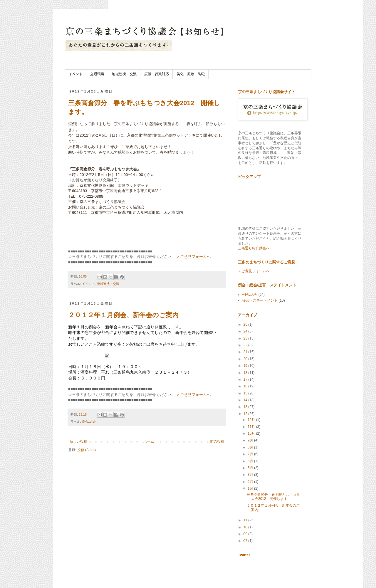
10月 (252, 434)
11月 (252, 427)
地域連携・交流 (124, 74)
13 (246, 407)
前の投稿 (217, 441)
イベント (75, 74)
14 (246, 400)
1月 (251, 488)
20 (246, 359)
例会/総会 (89, 421)
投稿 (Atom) (87, 450)
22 (246, 345)
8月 (251, 447)
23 (246, 338)
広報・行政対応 (157, 74)
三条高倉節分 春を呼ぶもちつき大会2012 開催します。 (273, 497)
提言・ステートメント (260, 300)
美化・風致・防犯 (191, 74)
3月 (251, 475)
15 (246, 393)
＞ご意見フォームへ (193, 257)
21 (246, 352)
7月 (251, 454)
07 (246, 541)
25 (246, 325)
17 (246, 379)
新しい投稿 (78, 441)
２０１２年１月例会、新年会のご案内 (123, 315)
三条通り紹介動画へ (254, 248)
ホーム (149, 441)
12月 (252, 420)
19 (246, 366)
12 (246, 414)
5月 (251, 468)
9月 (251, 440)
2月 (251, 482)
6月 (251, 461)
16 (246, 386)
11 (246, 520)
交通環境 (97, 74)
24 (246, 331)
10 (246, 527)
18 (246, 373)
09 (246, 534)
